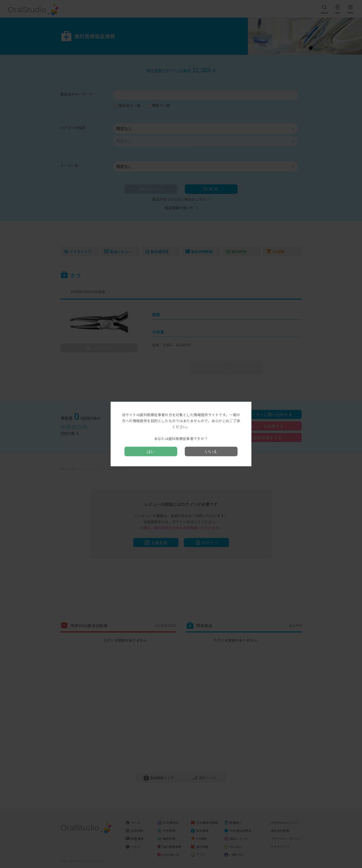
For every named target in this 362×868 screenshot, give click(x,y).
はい (151, 451)
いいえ (211, 451)
